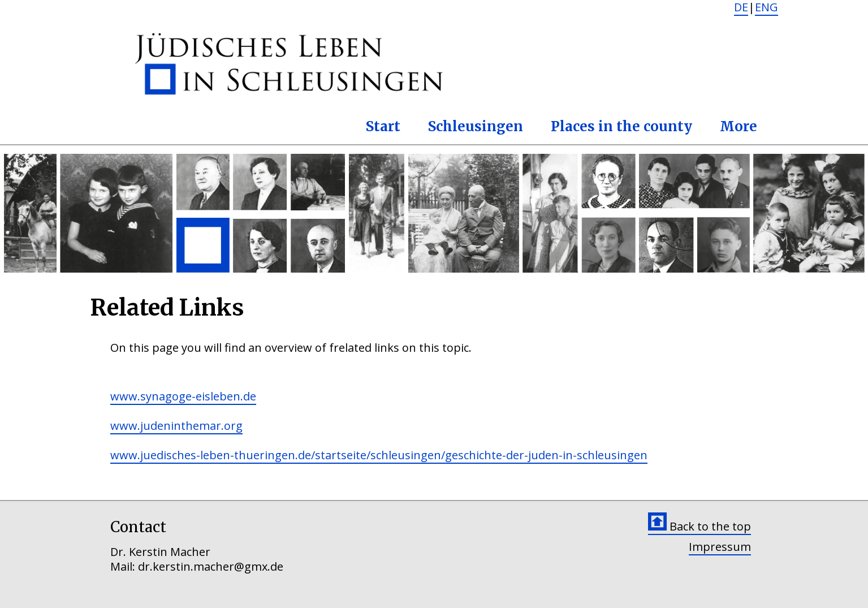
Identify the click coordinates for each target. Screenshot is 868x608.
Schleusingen (476, 126)
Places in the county (621, 126)
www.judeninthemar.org (176, 426)
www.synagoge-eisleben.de (183, 396)
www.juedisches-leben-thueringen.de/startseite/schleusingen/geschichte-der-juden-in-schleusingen (379, 455)
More (739, 126)
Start (383, 126)
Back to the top (699, 526)
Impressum (720, 547)
